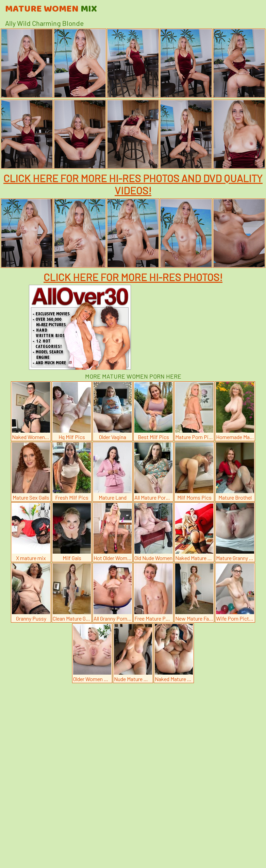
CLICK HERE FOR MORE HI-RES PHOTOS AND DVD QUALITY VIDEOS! (133, 184)
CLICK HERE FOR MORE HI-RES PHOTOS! (133, 277)
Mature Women (51, 9)
